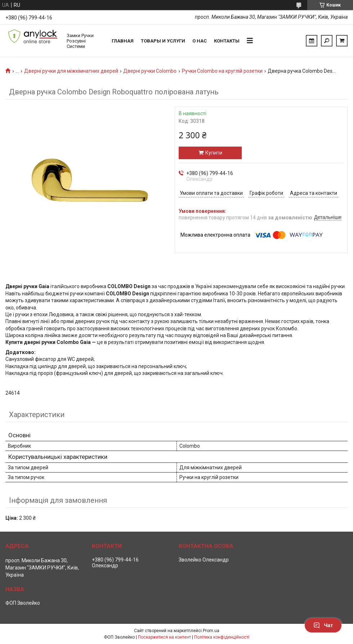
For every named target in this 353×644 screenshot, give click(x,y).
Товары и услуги (163, 41)
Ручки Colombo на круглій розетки (222, 71)
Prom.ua (211, 631)
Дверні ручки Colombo (150, 71)
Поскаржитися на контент (164, 637)
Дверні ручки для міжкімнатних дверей (71, 71)
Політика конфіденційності (222, 637)
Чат (323, 625)
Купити (214, 153)
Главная (123, 41)
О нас (200, 41)
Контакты (227, 41)
